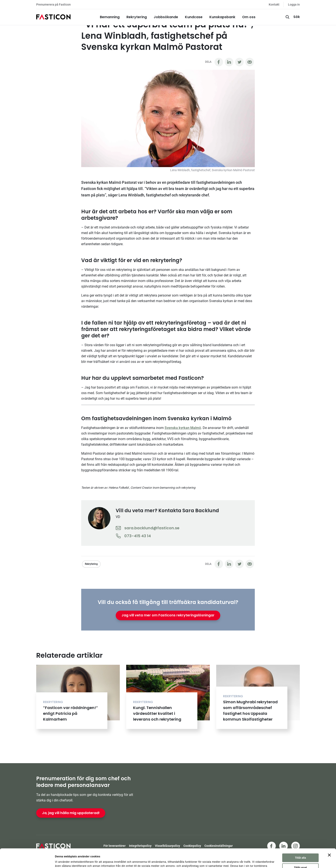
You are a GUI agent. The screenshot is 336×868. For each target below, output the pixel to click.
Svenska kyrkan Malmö (183, 428)
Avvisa (301, 859)
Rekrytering (137, 17)
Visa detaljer (200, 860)
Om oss (249, 17)
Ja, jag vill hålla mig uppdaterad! (71, 813)
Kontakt (274, 4)
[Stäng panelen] (329, 836)
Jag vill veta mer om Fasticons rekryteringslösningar (168, 615)
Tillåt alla (300, 839)
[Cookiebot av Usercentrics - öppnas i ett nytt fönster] (28, 860)
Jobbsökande (166, 17)
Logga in (294, 4)
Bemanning (110, 17)
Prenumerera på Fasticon (53, 4)
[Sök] (292, 17)
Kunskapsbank (222, 17)
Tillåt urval (300, 849)
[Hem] (53, 17)
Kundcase (194, 17)
